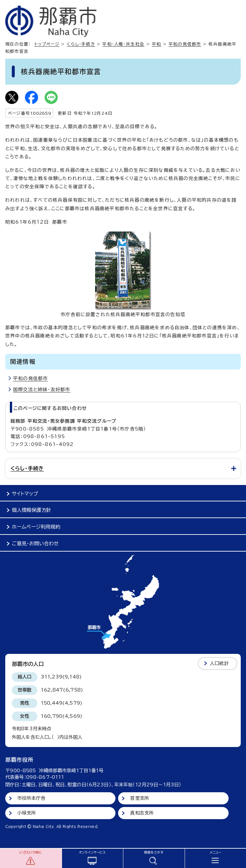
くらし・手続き (81, 44)
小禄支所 (27, 813)
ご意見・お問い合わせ (35, 544)
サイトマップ (25, 494)
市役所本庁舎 (31, 798)
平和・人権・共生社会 (123, 44)
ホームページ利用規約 (36, 527)
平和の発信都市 (185, 44)
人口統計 (219, 663)
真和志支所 (142, 813)
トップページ (47, 44)
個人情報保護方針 (31, 510)
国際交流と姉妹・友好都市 (42, 390)
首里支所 (140, 798)
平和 (156, 44)
